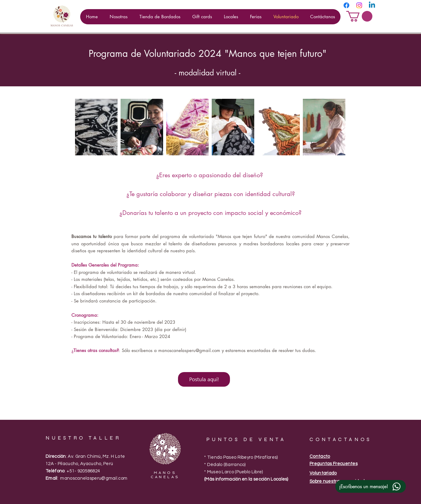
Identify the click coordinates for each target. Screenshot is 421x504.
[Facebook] (346, 5)
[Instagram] (359, 5)
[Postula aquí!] (204, 379)
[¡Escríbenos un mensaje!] (371, 486)
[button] (359, 16)
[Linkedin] (372, 5)
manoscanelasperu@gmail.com (189, 350)
